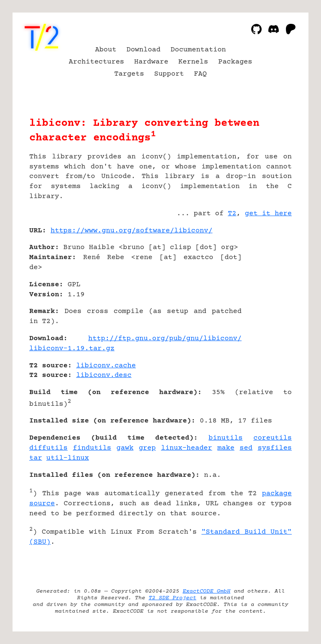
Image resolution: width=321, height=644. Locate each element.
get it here (268, 214)
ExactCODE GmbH (206, 591)
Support (169, 74)
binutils (226, 438)
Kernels (193, 62)
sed (246, 448)
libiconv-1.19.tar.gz (72, 349)
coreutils (273, 438)
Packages (235, 62)
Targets (129, 74)
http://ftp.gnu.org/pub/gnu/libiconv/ (165, 339)
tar (36, 458)
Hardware (151, 62)
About (106, 50)
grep (147, 448)
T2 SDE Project (172, 598)
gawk (125, 448)
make (226, 448)
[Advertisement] (267, 280)
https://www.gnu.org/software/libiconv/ (131, 231)
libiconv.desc (104, 375)
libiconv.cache (106, 366)
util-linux (68, 458)
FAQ (200, 74)
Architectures (97, 62)
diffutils (48, 448)
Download (143, 50)
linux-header (186, 448)
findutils (92, 448)
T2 (232, 214)
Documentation (198, 50)
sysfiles (275, 448)
